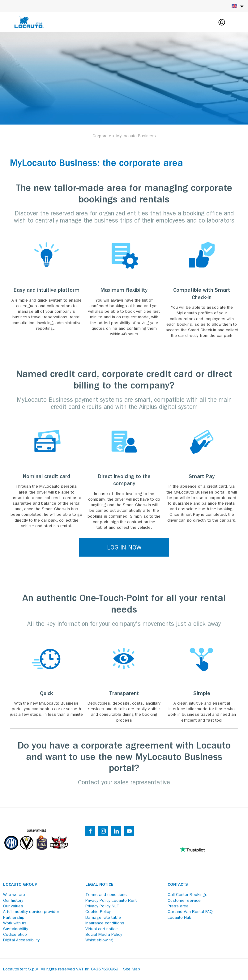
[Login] (222, 22)
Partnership (14, 918)
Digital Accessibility (21, 940)
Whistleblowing (99, 940)
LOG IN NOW (124, 548)
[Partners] (36, 855)
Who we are (14, 895)
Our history (13, 901)
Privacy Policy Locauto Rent (111, 901)
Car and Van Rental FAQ (190, 912)
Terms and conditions (106, 895)
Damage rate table (103, 918)
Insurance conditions (105, 923)
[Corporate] (102, 136)
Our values (13, 906)
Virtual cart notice (102, 929)
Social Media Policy (104, 935)
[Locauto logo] (29, 22)
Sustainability (16, 929)
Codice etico (15, 935)
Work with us (15, 923)
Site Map (132, 969)
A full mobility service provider (31, 912)
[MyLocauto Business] (136, 136)
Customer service (184, 901)
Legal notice (99, 885)
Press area (178, 906)
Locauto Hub (180, 918)
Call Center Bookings (188, 895)
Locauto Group (20, 885)
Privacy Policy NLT (102, 906)
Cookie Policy (98, 912)
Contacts (178, 885)
